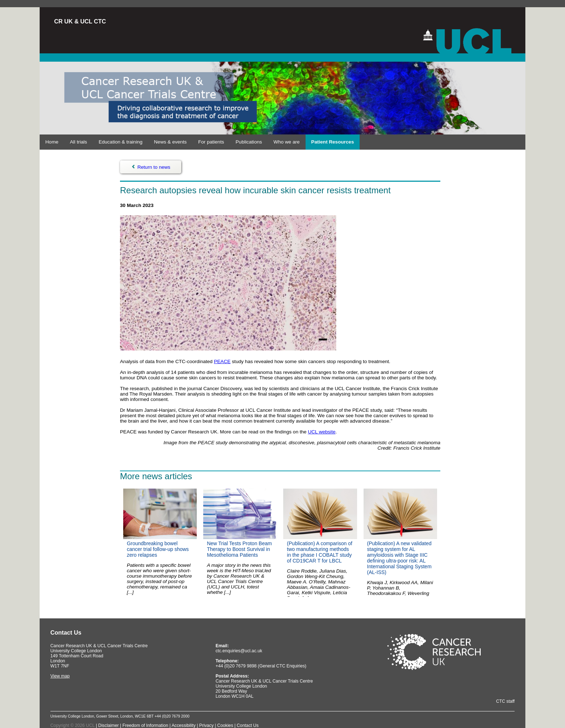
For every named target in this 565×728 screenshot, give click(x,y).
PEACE (222, 361)
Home (52, 142)
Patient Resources (333, 142)
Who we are (287, 142)
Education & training (121, 142)
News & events (170, 142)
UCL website (322, 432)
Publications (249, 142)
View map (60, 676)
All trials (79, 142)
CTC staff (505, 701)
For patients (211, 142)
